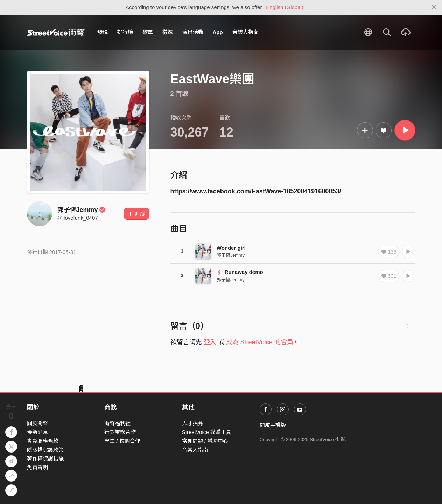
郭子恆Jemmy (82, 210)
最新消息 (37, 432)
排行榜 (125, 32)
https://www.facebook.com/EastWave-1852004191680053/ (256, 191)
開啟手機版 (273, 425)
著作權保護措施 (45, 459)
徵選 (168, 32)
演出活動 (193, 32)
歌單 (148, 32)
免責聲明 (37, 467)
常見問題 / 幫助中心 (205, 441)
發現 (103, 32)
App (218, 32)
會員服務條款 (43, 441)
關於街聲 (37, 423)
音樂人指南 (245, 32)
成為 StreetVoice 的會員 (260, 342)
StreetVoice (56, 32)
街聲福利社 (117, 423)
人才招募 (192, 423)
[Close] (434, 7)
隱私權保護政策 (45, 450)
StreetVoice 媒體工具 (207, 432)
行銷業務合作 (120, 432)
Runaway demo (240, 272)
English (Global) (285, 7)
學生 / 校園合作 (122, 441)
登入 (210, 342)
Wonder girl (231, 248)
